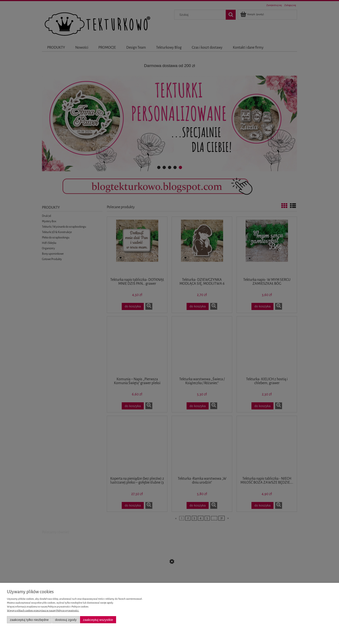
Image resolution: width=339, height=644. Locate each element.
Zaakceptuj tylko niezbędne (29, 620)
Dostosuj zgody (66, 620)
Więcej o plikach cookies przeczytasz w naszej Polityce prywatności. (43, 611)
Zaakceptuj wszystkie (98, 620)
